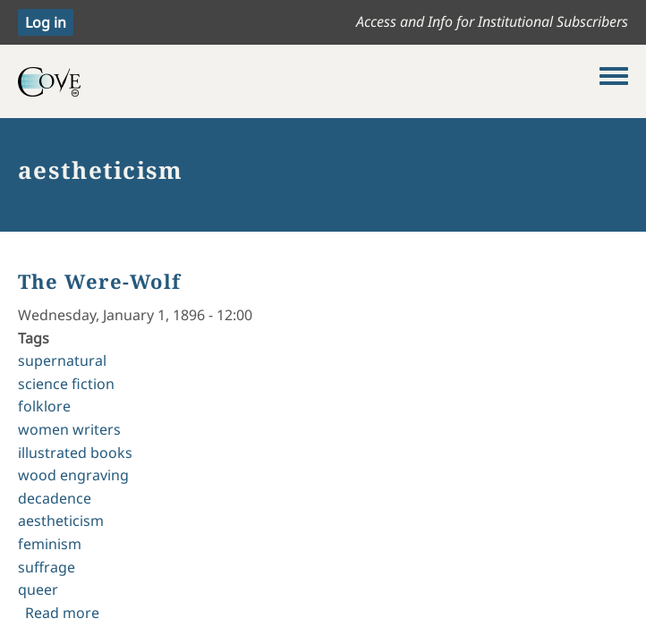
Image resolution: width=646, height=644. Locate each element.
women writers (69, 429)
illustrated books (75, 453)
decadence (55, 498)
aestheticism (61, 521)
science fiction (66, 384)
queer (38, 589)
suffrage (47, 567)
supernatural (62, 360)
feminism (50, 544)
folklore (44, 406)
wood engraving (73, 475)
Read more (62, 613)
